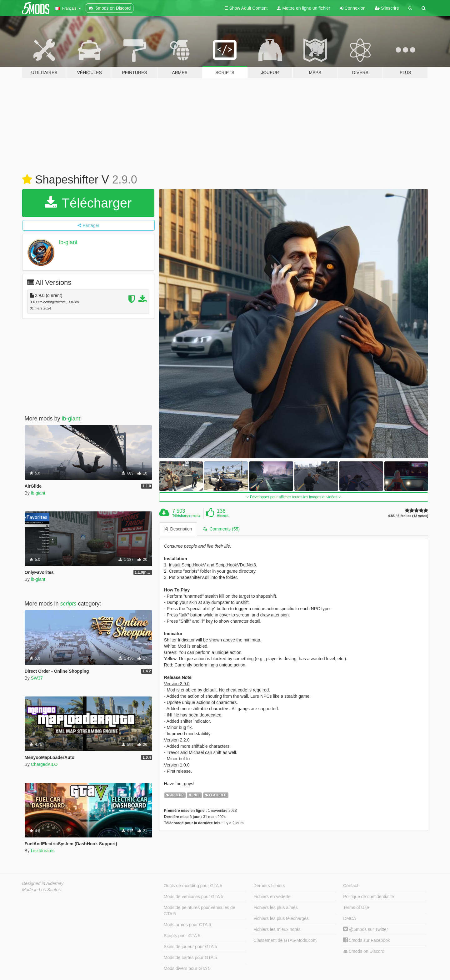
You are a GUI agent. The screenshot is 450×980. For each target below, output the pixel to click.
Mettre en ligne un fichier (303, 8)
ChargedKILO (44, 764)
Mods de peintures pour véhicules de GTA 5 (200, 911)
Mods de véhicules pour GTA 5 (193, 897)
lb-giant (68, 242)
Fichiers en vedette (272, 897)
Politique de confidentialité (369, 897)
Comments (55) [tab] (221, 529)
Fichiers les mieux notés (277, 929)
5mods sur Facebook (367, 940)
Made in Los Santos (42, 890)
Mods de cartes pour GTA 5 (190, 957)
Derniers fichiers (269, 886)
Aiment (223, 515)
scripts (68, 604)
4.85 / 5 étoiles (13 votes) (408, 516)
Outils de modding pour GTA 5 (193, 886)
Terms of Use (356, 907)
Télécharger (88, 203)
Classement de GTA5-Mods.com (285, 940)
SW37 (37, 678)
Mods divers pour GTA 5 (187, 968)
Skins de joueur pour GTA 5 (190, 947)
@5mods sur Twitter (365, 929)
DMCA (350, 918)
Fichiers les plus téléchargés (281, 918)
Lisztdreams (43, 851)
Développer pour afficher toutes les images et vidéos (294, 497)
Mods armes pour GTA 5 (187, 925)
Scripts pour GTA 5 (182, 936)
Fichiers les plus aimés (276, 907)
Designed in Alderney (43, 883)
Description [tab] (178, 529)
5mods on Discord (364, 951)
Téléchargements (186, 515)
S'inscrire (387, 8)
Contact (351, 886)
